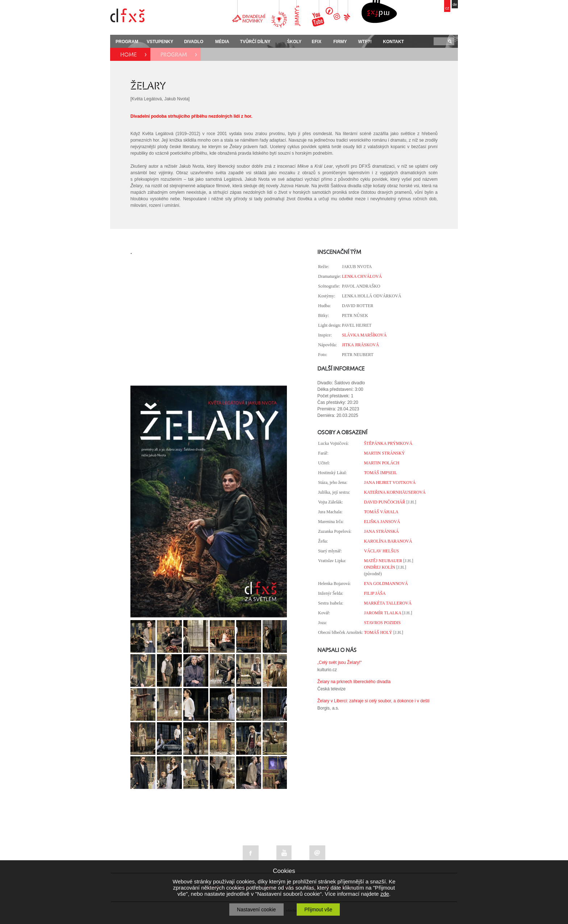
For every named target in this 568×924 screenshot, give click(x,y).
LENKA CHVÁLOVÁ (362, 276)
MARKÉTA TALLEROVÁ (388, 603)
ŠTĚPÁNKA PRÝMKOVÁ (388, 443)
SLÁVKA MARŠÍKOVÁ (364, 335)
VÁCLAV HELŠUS (382, 551)
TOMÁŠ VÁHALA (381, 512)
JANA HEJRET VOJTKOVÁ (390, 482)
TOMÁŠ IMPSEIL (381, 473)
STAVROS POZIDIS (382, 623)
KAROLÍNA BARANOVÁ (388, 541)
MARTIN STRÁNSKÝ (385, 453)
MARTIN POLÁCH (382, 463)
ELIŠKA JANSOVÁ (382, 522)
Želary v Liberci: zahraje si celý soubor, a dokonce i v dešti (373, 701)
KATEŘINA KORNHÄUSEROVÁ (395, 492)
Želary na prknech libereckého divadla (354, 682)
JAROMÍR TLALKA (383, 613)
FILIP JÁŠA (375, 593)
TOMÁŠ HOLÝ (378, 632)
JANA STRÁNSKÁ (381, 531)
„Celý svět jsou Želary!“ (340, 662)
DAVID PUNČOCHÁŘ (385, 502)
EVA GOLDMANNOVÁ (386, 584)
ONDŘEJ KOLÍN (380, 567)
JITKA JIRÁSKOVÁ (360, 345)
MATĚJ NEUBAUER (383, 561)
